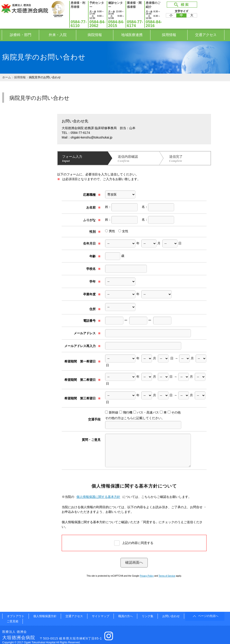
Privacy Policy (147, 576)
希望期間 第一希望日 (82, 361)
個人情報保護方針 (45, 616)
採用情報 (169, 35)
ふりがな (92, 220)
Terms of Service (167, 576)
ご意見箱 (13, 621)
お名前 (93, 207)
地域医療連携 (132, 35)
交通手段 (94, 419)
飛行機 (128, 412)
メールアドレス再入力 (82, 346)
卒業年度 (92, 294)
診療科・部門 (21, 35)
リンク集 (148, 616)
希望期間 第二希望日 (82, 380)
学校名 (93, 269)
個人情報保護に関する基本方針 (98, 497)
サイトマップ (101, 616)
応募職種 (92, 195)
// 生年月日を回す (163, 358)
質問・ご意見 (91, 440)
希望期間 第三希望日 (82, 398)
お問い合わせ (171, 616)
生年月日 (92, 243)
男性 (110, 231)
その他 (176, 412)
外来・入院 (58, 35)
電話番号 (92, 321)
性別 (95, 232)
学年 (95, 281)
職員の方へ (126, 616)
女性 (123, 231)
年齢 (95, 256)
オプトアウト (16, 616)
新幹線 (114, 412)
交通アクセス (206, 35)
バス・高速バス (148, 412)
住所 (95, 309)
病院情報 (95, 35)
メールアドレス (87, 333)
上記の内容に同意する (138, 543)
